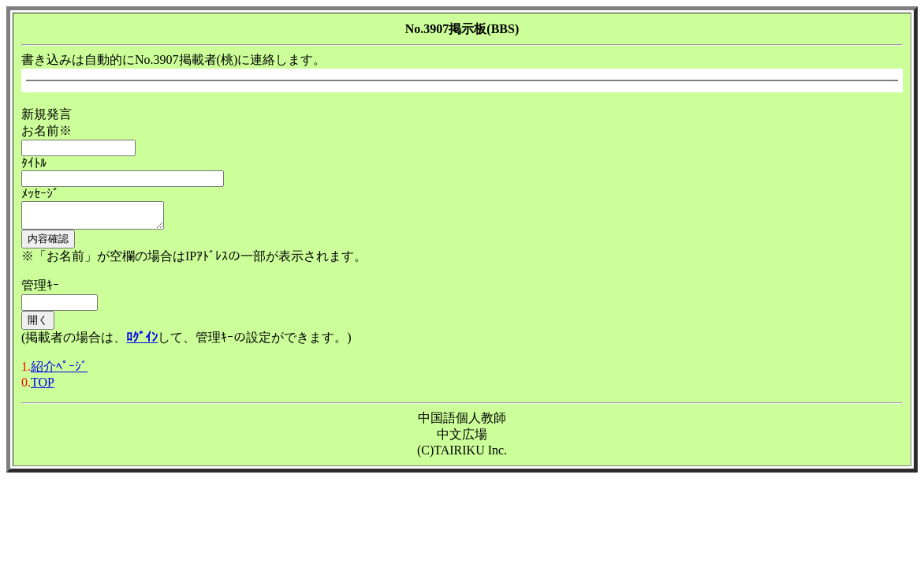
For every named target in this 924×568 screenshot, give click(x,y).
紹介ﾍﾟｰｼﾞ (59, 371)
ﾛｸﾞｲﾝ (142, 342)
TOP (43, 387)
